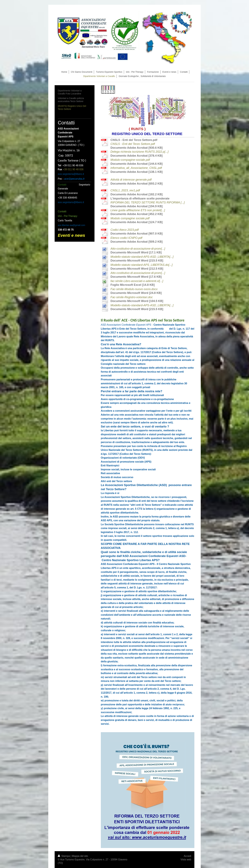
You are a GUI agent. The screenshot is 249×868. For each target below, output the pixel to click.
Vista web (186, 860)
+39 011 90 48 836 (73, 169)
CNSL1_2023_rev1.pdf (125, 190)
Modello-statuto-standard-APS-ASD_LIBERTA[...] (142, 257)
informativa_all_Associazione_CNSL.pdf (136, 168)
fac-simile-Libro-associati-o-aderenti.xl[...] (137, 281)
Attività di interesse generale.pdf (131, 180)
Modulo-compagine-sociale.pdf (130, 160)
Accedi (187, 856)
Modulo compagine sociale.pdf (130, 218)
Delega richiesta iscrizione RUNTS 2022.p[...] (140, 152)
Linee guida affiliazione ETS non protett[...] (138, 210)
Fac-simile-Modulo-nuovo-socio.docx (134, 289)
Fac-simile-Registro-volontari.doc (132, 297)
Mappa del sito (80, 856)
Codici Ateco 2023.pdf (125, 230)
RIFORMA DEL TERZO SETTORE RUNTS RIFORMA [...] (148, 202)
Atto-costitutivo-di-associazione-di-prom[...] (138, 249)
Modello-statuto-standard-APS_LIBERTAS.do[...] (142, 265)
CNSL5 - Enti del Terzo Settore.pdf (133, 144)
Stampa (64, 856)
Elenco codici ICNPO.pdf (126, 238)
